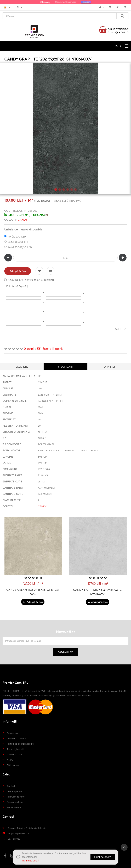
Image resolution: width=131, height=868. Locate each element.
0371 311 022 (14, 839)
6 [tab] (75, 190)
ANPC (10, 760)
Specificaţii (65, 367)
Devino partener (15, 802)
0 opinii (29, 348)
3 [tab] (64, 190)
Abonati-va (65, 652)
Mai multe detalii (30, 861)
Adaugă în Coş (18, 271)
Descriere (22, 367)
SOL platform (13, 765)
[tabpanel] (65, 128)
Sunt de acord (103, 857)
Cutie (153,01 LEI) (16, 242)
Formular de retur (16, 797)
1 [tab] (56, 190)
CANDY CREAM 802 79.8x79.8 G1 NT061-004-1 (98, 592)
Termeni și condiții (16, 749)
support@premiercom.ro (19, 833)
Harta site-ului (14, 807)
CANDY (23, 219)
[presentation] (119, 513)
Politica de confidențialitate (20, 744)
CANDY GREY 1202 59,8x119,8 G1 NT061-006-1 (33, 592)
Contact (11, 786)
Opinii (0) (109, 367)
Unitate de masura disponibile (23, 229)
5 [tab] (72, 190)
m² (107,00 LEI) (15, 236)
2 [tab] (60, 190)
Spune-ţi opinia (50, 348)
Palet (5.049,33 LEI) (18, 247)
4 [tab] (68, 190)
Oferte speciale (15, 791)
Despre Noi (12, 733)
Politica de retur (15, 754)
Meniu (118, 46)
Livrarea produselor (17, 738)
